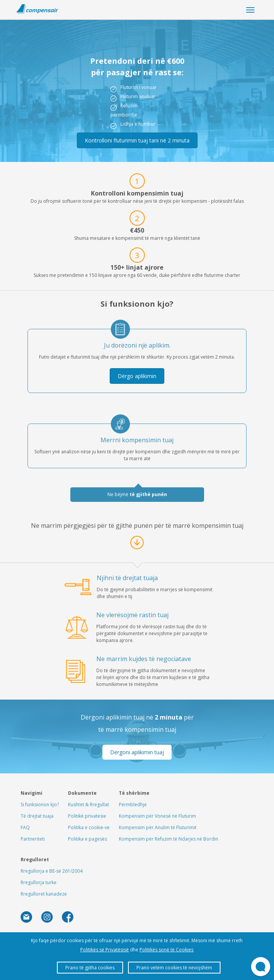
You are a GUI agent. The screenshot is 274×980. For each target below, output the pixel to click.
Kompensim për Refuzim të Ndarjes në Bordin (169, 839)
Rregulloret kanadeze (44, 894)
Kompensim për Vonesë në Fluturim (157, 816)
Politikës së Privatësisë (105, 950)
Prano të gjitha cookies (90, 968)
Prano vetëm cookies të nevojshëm (174, 968)
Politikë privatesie (87, 816)
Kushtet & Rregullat (88, 805)
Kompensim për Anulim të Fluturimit (158, 827)
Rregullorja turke (39, 882)
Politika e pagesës (88, 839)
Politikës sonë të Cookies (166, 950)
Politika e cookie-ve (89, 827)
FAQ (25, 827)
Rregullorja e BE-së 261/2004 (52, 871)
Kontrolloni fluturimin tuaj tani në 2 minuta (137, 140)
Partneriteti (33, 839)
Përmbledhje (133, 805)
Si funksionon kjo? (40, 805)
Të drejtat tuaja (37, 816)
